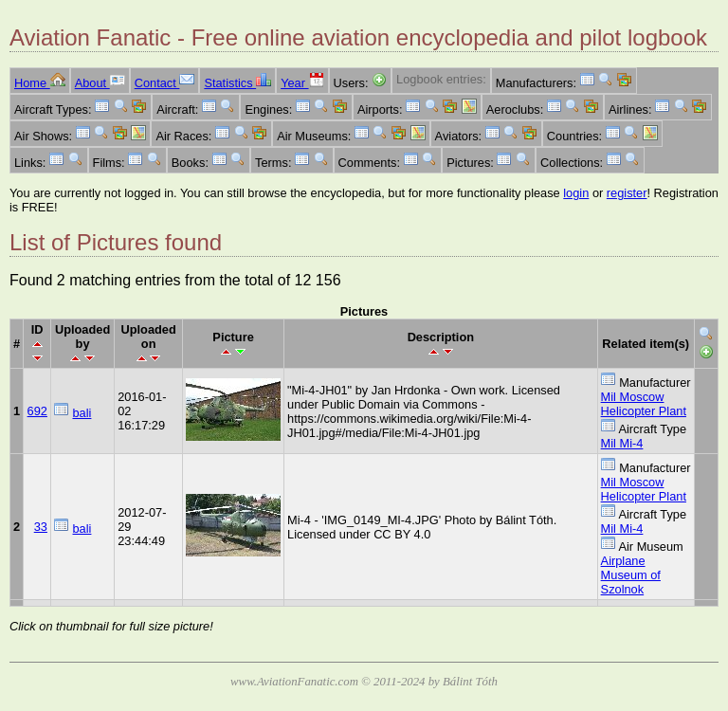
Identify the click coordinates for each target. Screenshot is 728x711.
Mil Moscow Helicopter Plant (644, 404)
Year (302, 83)
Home (40, 83)
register (627, 193)
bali (82, 413)
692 (37, 411)
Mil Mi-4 (622, 443)
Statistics (237, 83)
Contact (165, 83)
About (100, 83)
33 (41, 527)
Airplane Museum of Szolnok (631, 575)
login (576, 193)
